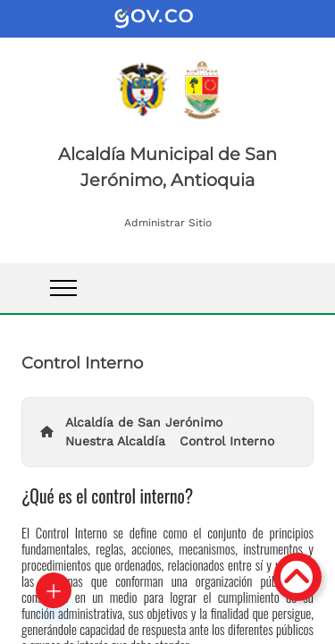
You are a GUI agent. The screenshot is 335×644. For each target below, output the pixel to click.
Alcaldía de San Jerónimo (144, 422)
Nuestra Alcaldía (115, 441)
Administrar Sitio (168, 223)
